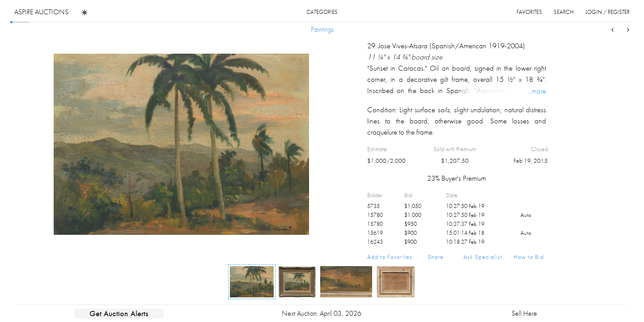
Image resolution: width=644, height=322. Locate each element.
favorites (529, 12)
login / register (608, 12)
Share (436, 257)
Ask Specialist (483, 257)
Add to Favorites (390, 257)
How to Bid (529, 257)
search (564, 12)
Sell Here (524, 313)
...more (537, 91)
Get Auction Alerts (119, 314)
